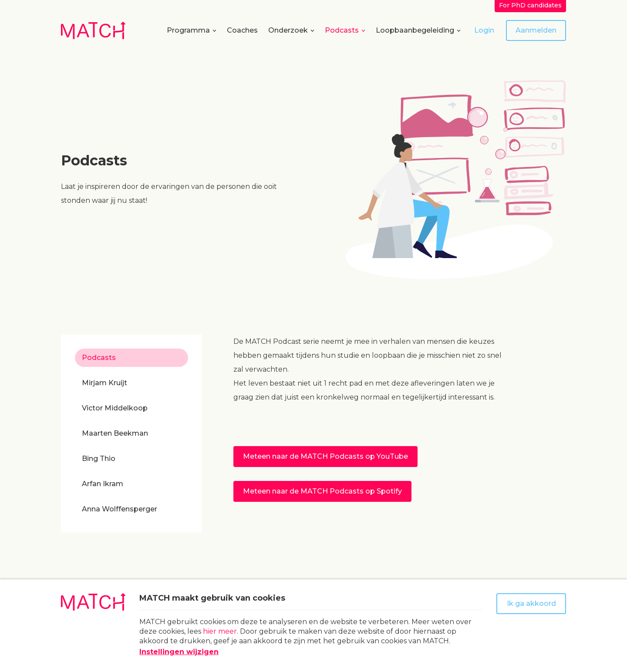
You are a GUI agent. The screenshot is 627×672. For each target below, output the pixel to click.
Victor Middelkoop (115, 408)
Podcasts (342, 30)
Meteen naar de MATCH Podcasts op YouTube (325, 456)
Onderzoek (288, 30)
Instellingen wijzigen (179, 652)
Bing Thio (99, 459)
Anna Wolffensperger (120, 509)
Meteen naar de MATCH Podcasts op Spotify (322, 491)
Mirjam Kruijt (104, 383)
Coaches (242, 30)
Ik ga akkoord (531, 603)
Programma (188, 30)
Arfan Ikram (103, 484)
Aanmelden (536, 30)
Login (484, 30)
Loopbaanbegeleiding (415, 30)
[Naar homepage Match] (93, 30)
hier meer (220, 631)
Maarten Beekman (115, 433)
